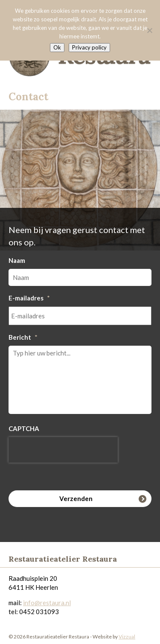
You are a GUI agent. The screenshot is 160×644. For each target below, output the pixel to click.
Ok (57, 47)
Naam (17, 260)
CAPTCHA (24, 428)
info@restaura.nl (47, 603)
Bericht (23, 337)
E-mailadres (29, 298)
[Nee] (149, 30)
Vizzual (127, 637)
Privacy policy (89, 47)
